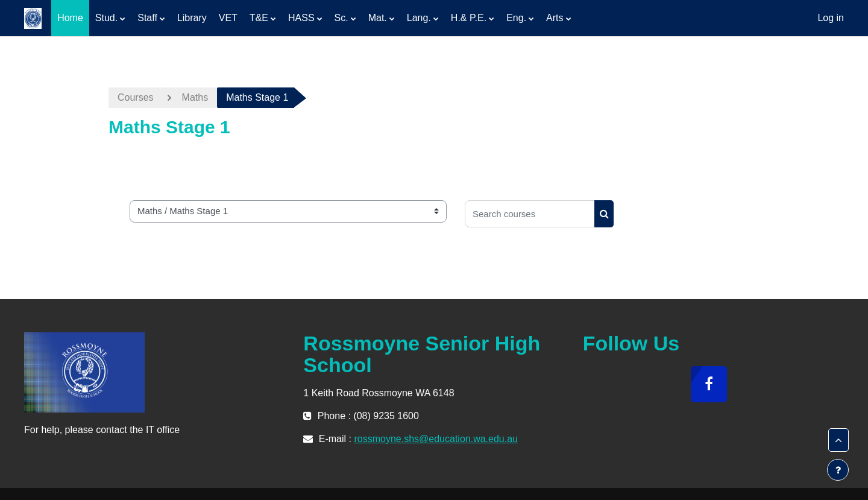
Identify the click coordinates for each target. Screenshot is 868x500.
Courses (136, 97)
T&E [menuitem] (259, 18)
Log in (831, 18)
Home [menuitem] (70, 18)
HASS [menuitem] (301, 18)
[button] (838, 440)
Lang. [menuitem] (419, 18)
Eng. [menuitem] (516, 18)
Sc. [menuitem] (341, 18)
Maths (195, 97)
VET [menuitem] (228, 18)
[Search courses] (530, 214)
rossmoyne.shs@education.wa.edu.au (436, 439)
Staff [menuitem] (147, 18)
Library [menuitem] (192, 18)
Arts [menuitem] (555, 18)
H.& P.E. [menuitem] (469, 18)
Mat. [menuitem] (378, 18)
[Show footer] (838, 470)
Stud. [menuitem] (106, 18)
